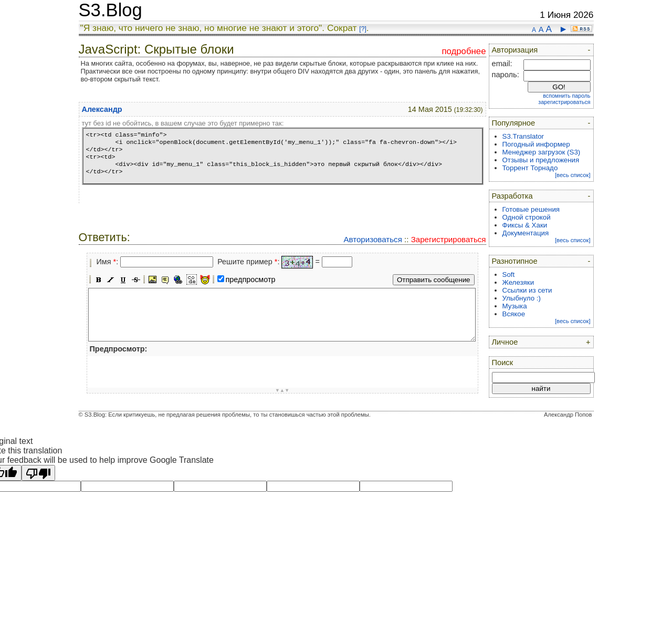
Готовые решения (531, 209)
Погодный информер (536, 144)
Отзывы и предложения (541, 160)
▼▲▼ (282, 390)
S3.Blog (111, 10)
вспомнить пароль (566, 96)
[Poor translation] (38, 473)
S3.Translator (523, 136)
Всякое (514, 314)
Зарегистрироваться (449, 239)
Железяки (518, 282)
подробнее (464, 51)
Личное (505, 342)
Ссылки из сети (527, 290)
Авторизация (515, 50)
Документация (526, 233)
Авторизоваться (372, 239)
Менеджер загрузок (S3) (542, 152)
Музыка (515, 306)
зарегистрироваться (564, 102)
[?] (363, 29)
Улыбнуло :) (522, 298)
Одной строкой (527, 217)
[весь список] (573, 175)
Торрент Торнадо (530, 168)
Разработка (512, 196)
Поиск (503, 363)
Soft (509, 275)
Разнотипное (515, 261)
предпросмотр (251, 280)
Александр (102, 109)
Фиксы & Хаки (525, 225)
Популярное (514, 123)
